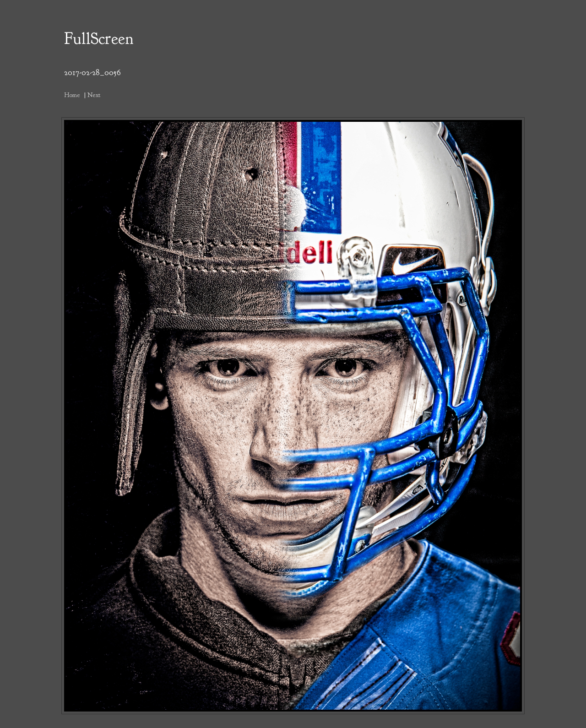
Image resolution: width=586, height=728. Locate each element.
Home (72, 95)
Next (94, 95)
